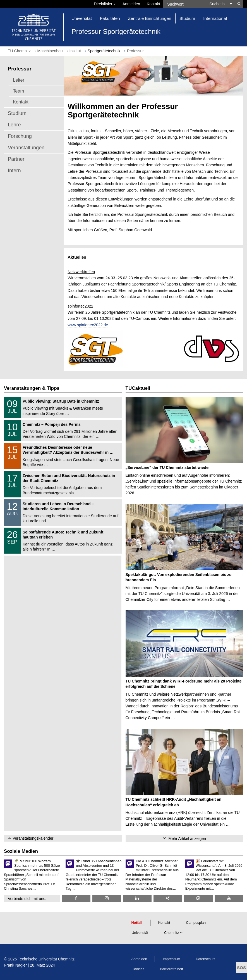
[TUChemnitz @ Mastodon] (198, 898)
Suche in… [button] (221, 4)
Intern (14, 171)
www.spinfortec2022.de (88, 325)
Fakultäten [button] (110, 18)
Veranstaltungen (26, 148)
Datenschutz (206, 959)
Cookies (138, 969)
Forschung (20, 136)
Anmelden (131, 4)
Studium (17, 113)
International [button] (215, 18)
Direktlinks (105, 4)
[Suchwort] (185, 4)
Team (18, 91)
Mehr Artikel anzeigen (187, 839)
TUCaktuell (138, 388)
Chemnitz (172, 933)
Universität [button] (82, 18)
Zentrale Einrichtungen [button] (150, 18)
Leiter (19, 80)
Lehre (14, 125)
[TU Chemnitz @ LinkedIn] (137, 898)
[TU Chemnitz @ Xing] (168, 898)
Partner (16, 159)
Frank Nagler (15, 965)
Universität (140, 933)
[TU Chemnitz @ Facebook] (76, 898)
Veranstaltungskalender (33, 838)
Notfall (137, 923)
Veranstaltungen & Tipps (32, 388)
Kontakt (153, 4)
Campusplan (196, 923)
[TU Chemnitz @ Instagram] (107, 898)
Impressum (171, 959)
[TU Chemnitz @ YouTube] (229, 898)
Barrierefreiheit (172, 969)
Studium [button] (187, 18)
